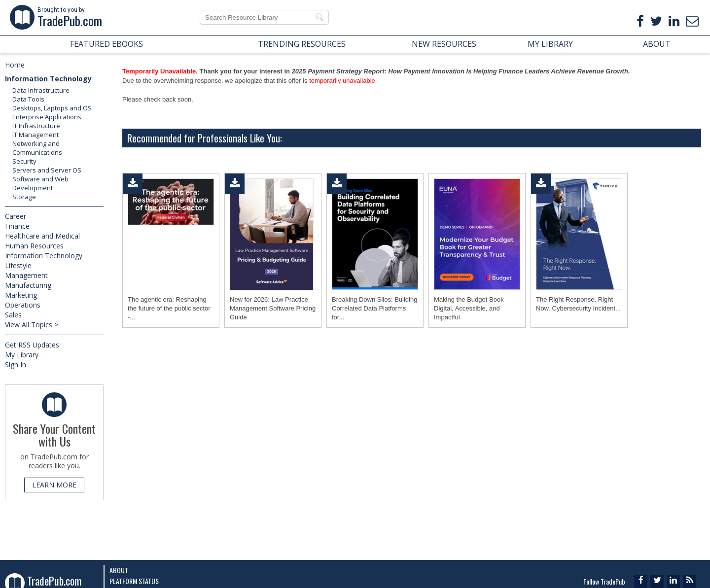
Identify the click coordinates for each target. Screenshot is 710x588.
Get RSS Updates (32, 345)
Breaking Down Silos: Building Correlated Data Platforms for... (374, 308)
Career (16, 216)
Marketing (21, 295)
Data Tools (28, 99)
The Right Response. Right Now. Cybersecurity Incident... (578, 304)
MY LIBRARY (550, 44)
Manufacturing (28, 285)
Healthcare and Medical (42, 236)
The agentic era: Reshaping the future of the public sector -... (169, 308)
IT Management (35, 135)
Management (26, 275)
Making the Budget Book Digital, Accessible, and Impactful (469, 308)
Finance (17, 226)
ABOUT (657, 44)
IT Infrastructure (36, 126)
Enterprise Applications (47, 117)
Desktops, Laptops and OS (52, 108)
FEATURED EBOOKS (106, 44)
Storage (24, 197)
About (119, 570)
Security (24, 161)
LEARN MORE (54, 485)
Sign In (16, 364)
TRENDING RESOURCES (302, 44)
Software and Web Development (40, 183)
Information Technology (48, 79)
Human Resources (34, 246)
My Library (22, 355)
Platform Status (134, 581)
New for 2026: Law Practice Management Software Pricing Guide (273, 308)
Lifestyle (18, 265)
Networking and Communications (37, 148)
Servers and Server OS (47, 170)
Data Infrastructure (41, 90)
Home (15, 65)
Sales (13, 315)
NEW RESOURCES (444, 44)
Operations (23, 305)
